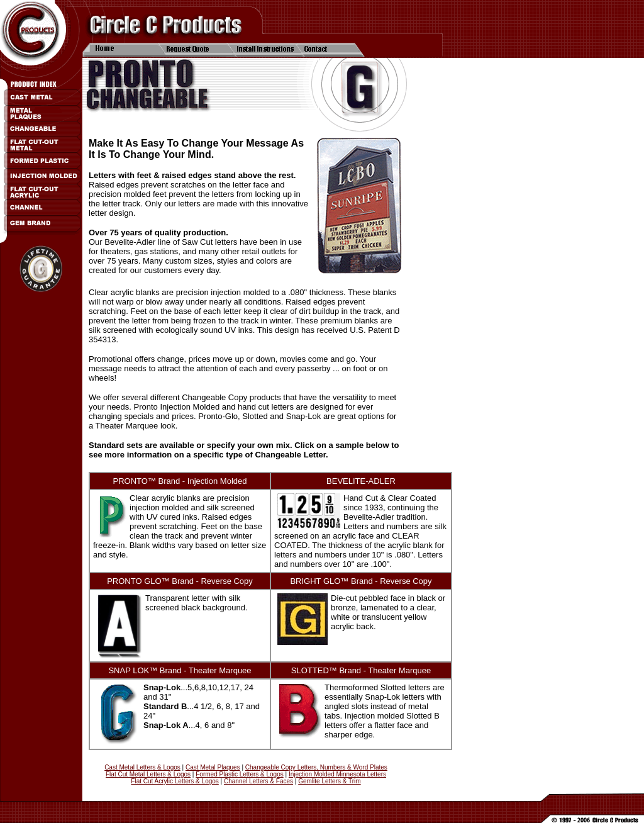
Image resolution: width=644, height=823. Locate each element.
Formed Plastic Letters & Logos (240, 774)
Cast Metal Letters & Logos (142, 767)
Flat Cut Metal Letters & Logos (148, 774)
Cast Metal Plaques (213, 767)
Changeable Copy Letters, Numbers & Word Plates (316, 767)
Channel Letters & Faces (258, 781)
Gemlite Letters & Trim (329, 781)
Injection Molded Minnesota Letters (337, 774)
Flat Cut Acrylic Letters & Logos (175, 781)
